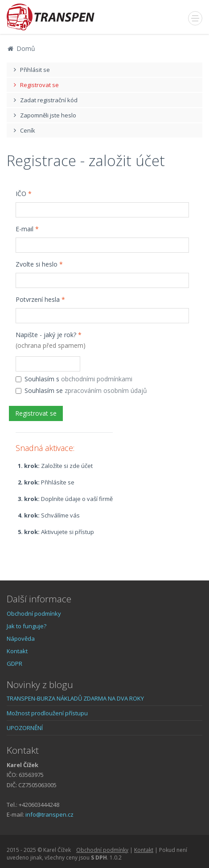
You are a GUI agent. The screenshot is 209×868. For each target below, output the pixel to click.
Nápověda (21, 638)
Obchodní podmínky (34, 613)
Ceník (23, 130)
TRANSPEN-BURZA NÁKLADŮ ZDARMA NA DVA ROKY (75, 698)
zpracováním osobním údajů (106, 390)
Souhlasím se (81, 390)
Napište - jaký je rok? (51, 340)
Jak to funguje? (27, 626)
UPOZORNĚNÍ (25, 728)
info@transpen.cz (49, 814)
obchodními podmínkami (97, 379)
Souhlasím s (74, 379)
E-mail (27, 229)
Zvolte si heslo (39, 264)
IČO (24, 194)
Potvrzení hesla (40, 299)
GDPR (14, 664)
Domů (21, 48)
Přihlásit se (31, 70)
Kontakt (17, 651)
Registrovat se (35, 85)
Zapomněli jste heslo (44, 115)
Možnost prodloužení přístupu (47, 713)
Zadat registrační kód (44, 100)
